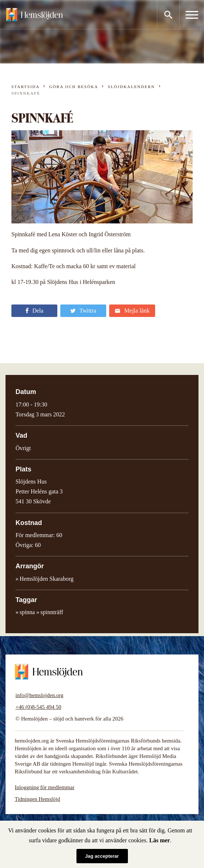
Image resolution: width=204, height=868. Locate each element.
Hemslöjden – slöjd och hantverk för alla (35, 15)
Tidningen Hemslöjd (37, 799)
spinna (27, 612)
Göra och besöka (74, 87)
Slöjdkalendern (131, 87)
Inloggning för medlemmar (44, 787)
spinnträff (52, 612)
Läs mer (160, 840)
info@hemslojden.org (40, 695)
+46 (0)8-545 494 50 (38, 707)
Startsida (26, 87)
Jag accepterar (102, 856)
